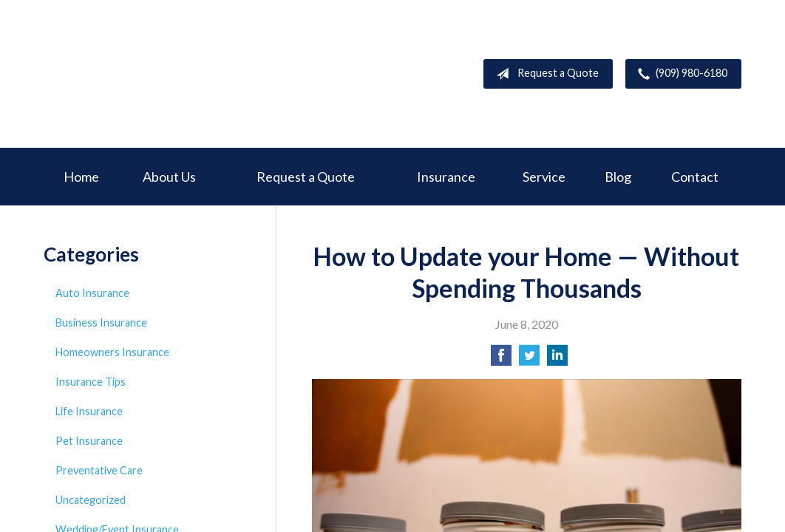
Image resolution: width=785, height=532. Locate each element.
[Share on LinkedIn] (557, 359)
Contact (695, 177)
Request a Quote (544, 74)
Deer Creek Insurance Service (154, 74)
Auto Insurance (92, 293)
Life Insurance (89, 411)
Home (81, 177)
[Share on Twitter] (529, 359)
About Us (169, 177)
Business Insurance (101, 323)
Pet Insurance (89, 441)
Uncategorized (91, 500)
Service (544, 177)
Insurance (446, 177)
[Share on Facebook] (501, 359)
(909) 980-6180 (680, 74)
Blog (618, 177)
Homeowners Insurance (112, 352)
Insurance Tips (91, 382)
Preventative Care (99, 470)
